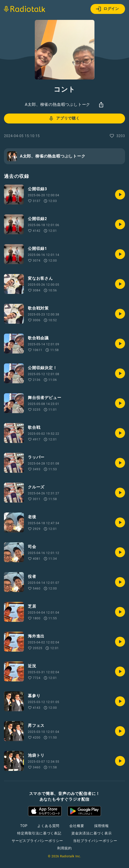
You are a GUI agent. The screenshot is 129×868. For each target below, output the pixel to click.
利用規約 (64, 848)
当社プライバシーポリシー (95, 841)
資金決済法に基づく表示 (92, 833)
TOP (24, 826)
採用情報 (102, 826)
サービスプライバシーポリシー (37, 841)
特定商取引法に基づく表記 (39, 833)
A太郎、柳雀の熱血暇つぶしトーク (58, 104)
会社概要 (77, 826)
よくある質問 (48, 826)
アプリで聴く (64, 118)
